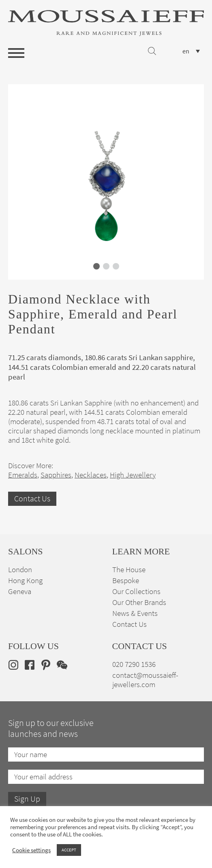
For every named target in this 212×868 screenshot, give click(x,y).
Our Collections (136, 591)
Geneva (20, 591)
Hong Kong (25, 580)
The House (129, 570)
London (20, 570)
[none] (191, 51)
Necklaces (91, 475)
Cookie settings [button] (31, 850)
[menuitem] (191, 51)
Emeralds (23, 475)
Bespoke (126, 580)
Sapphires (56, 475)
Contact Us (32, 499)
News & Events (135, 613)
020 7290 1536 (134, 664)
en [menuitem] (186, 51)
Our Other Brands (139, 602)
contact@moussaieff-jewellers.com (145, 680)
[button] (96, 266)
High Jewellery (133, 475)
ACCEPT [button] (69, 850)
